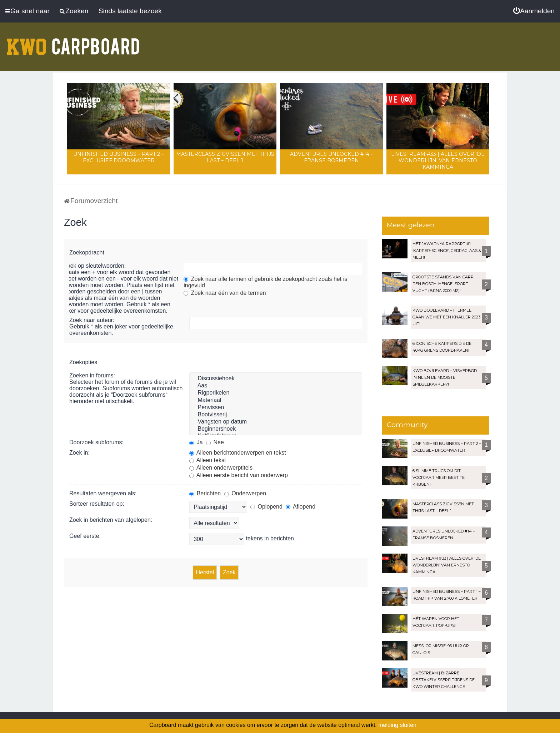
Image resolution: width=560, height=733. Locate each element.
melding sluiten (397, 725)
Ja (196, 442)
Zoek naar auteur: (92, 320)
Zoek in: (79, 453)
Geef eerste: (85, 536)
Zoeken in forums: (92, 375)
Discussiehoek (276, 379)
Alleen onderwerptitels (221, 468)
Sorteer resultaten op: (97, 504)
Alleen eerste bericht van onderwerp (239, 475)
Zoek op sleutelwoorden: (95, 266)
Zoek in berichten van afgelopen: (111, 520)
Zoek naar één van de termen (225, 293)
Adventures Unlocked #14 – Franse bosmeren (332, 157)
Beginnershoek (276, 429)
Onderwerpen (245, 493)
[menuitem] (534, 11)
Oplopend (266, 507)
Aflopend (301, 507)
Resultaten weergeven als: (103, 493)
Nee (215, 442)
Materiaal (276, 401)
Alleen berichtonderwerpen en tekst (237, 453)
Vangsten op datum (276, 422)
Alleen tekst (207, 460)
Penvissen (276, 408)
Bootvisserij (276, 415)
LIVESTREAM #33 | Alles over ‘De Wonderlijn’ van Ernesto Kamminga (438, 160)
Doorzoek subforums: (96, 442)
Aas (276, 386)
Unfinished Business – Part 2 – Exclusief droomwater (119, 157)
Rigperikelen (276, 393)
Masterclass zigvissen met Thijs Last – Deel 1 (225, 157)
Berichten (205, 493)
